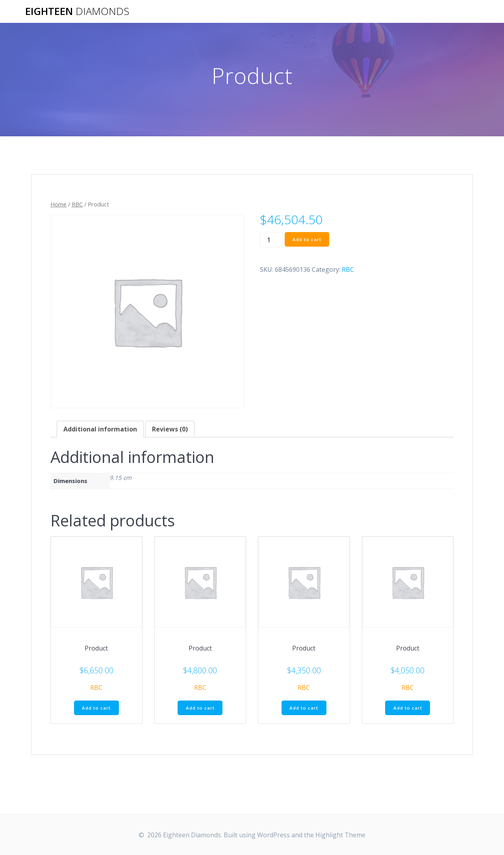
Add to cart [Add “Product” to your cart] (96, 708)
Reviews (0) (170, 429)
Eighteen (77, 11)
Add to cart (308, 239)
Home (58, 204)
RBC (77, 204)
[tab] (100, 429)
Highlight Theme (340, 835)
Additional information (100, 429)
